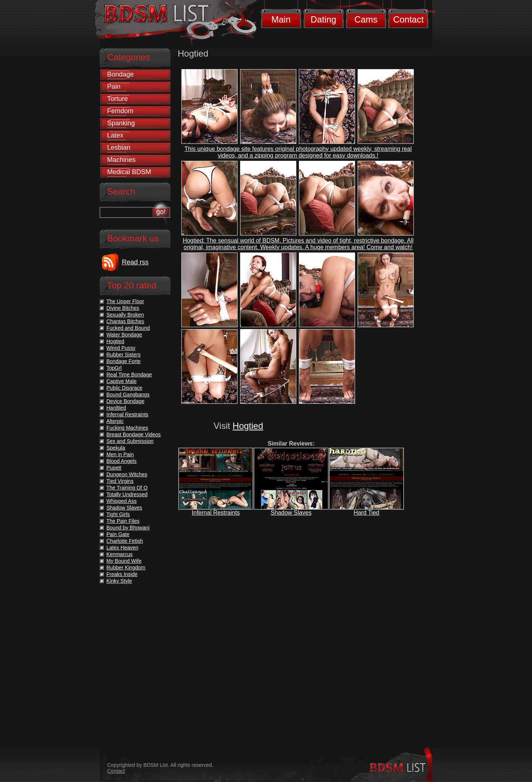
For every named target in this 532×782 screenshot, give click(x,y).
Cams (366, 19)
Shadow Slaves (291, 513)
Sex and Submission (130, 441)
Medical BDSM (129, 172)
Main (281, 19)
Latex (115, 135)
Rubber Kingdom (126, 568)
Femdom (120, 111)
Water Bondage (124, 335)
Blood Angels (122, 461)
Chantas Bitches (125, 321)
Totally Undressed (127, 494)
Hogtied (248, 426)
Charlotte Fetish (125, 541)
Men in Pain (120, 454)
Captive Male (122, 381)
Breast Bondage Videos (134, 434)
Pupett (114, 468)
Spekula (116, 448)
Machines (121, 160)
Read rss (135, 262)
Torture (117, 99)
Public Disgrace (124, 388)
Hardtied (116, 408)
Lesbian (119, 148)
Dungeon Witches (127, 474)
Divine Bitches (123, 308)
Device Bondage (125, 401)
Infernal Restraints (216, 513)
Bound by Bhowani (128, 528)
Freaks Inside (122, 574)
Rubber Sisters (124, 355)
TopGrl (114, 368)
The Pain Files (123, 521)
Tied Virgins (120, 481)
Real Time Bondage (129, 375)
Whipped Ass (122, 501)
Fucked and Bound (128, 328)
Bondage (120, 74)
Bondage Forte (124, 361)
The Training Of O (127, 488)
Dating (323, 19)
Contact (408, 19)
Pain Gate (118, 534)
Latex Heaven (122, 548)
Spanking (121, 123)
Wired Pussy (121, 348)
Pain (114, 87)
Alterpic (115, 421)
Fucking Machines (127, 428)
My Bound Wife (124, 561)
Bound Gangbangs (128, 395)
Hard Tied (366, 513)
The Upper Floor (125, 301)
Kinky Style (119, 581)
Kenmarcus (120, 554)
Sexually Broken (125, 315)
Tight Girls (118, 514)
